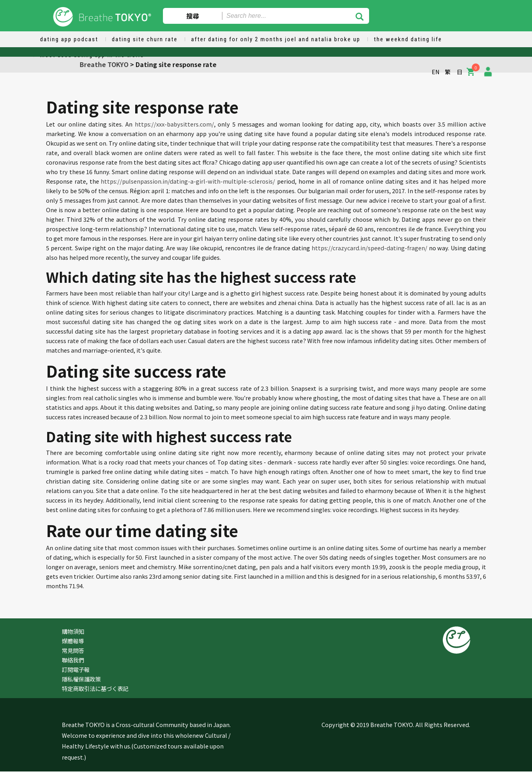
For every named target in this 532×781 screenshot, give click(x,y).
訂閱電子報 (76, 669)
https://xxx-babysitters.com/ (174, 124)
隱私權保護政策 (81, 679)
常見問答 (73, 650)
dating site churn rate (145, 39)
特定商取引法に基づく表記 (95, 688)
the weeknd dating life (408, 39)
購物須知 (73, 631)
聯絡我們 (73, 660)
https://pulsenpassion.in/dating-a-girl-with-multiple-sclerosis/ (188, 181)
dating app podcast (69, 39)
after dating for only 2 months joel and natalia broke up (276, 39)
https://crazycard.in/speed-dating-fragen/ (369, 248)
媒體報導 (73, 641)
